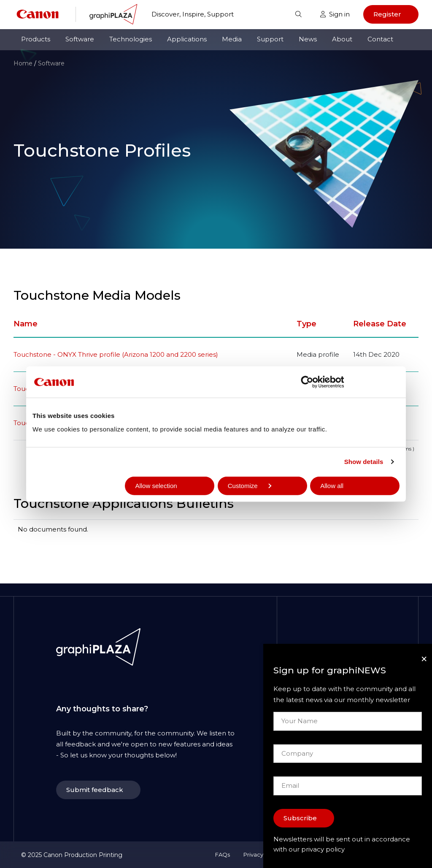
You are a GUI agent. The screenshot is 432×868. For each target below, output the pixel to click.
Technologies (131, 39)
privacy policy (323, 849)
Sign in (335, 14)
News (308, 39)
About (342, 39)
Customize (250, 485)
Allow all (332, 485)
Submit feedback (95, 790)
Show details (364, 462)
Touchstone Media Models (97, 295)
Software (80, 39)
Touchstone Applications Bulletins (124, 503)
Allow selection (156, 485)
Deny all (54, 485)
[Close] (424, 659)
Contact (380, 39)
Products (36, 39)
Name (26, 324)
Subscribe (300, 818)
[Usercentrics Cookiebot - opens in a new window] (314, 382)
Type (306, 324)
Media (232, 39)
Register (387, 14)
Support (270, 39)
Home (23, 63)
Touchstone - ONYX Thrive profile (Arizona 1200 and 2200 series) (116, 354)
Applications (187, 39)
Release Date (380, 324)
